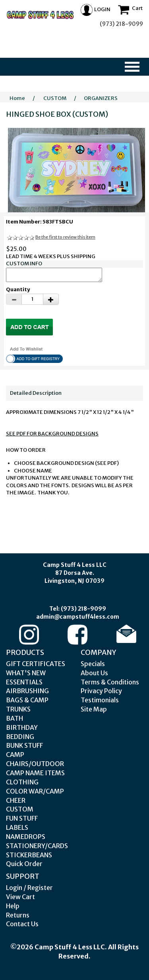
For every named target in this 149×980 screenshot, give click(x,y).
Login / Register (29, 888)
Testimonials (100, 700)
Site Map (94, 709)
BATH (15, 718)
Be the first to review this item (65, 237)
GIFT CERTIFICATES (36, 664)
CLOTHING (22, 782)
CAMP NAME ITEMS (35, 773)
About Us (94, 673)
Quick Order (24, 864)
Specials (93, 664)
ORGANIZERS (101, 98)
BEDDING (20, 737)
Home (17, 98)
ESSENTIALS (24, 682)
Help (13, 906)
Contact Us (22, 924)
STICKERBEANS (29, 855)
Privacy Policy (101, 691)
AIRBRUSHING (27, 691)
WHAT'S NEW (26, 673)
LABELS (17, 827)
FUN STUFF (22, 818)
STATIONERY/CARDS (37, 846)
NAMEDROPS (26, 837)
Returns (18, 915)
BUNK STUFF (24, 745)
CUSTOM (55, 98)
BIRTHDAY (22, 727)
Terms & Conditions (110, 682)
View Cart (20, 897)
